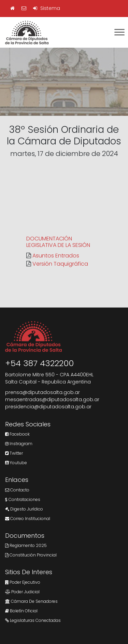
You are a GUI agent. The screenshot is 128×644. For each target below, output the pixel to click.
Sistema (47, 8)
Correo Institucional (28, 519)
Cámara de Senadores (31, 601)
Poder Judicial (22, 592)
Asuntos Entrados (56, 256)
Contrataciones (23, 499)
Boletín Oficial (21, 611)
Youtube (16, 463)
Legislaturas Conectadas (33, 620)
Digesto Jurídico (24, 509)
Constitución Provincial (31, 555)
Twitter (14, 453)
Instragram (19, 444)
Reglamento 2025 (26, 545)
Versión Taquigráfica (60, 264)
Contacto (17, 490)
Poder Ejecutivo (23, 582)
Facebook (17, 434)
